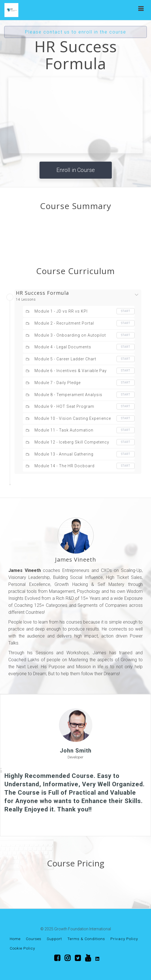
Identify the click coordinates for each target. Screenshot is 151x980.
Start (126, 311)
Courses (34, 939)
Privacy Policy (124, 939)
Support (54, 939)
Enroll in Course (76, 170)
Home (15, 939)
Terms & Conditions (86, 939)
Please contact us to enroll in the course (76, 32)
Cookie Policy (22, 948)
